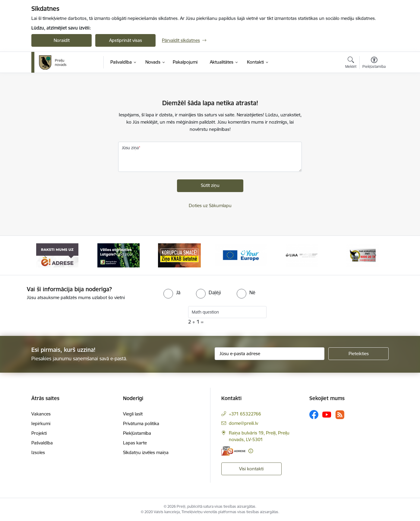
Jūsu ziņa (130, 148)
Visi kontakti (251, 469)
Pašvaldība (42, 443)
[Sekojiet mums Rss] (340, 415)
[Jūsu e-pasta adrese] (270, 354)
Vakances (41, 414)
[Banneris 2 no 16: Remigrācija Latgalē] (118, 255)
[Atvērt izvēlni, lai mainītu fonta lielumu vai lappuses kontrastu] (374, 63)
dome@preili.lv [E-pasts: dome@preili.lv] (243, 423)
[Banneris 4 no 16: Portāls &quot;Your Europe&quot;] (241, 255)
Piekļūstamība (137, 433)
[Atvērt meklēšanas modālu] (351, 63)
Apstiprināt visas (126, 40)
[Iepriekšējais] (45, 255)
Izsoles (38, 452)
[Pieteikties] (358, 354)
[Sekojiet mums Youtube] (327, 414)
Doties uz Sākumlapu (210, 205)
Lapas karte (135, 443)
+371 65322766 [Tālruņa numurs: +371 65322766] (245, 414)
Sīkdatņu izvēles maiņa (146, 452)
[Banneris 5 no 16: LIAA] (302, 255)
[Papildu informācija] (251, 451)
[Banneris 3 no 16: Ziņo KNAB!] (179, 255)
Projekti (39, 433)
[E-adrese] (233, 451)
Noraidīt (62, 40)
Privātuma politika (141, 423)
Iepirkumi (41, 423)
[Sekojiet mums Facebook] (314, 415)
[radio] (172, 292)
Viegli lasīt (133, 414)
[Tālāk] (375, 255)
